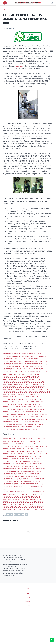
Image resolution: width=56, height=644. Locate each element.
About (28, 625)
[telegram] (19, 547)
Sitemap (28, 630)
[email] (27, 547)
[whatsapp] (15, 547)
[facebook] (8, 547)
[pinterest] (23, 547)
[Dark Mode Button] (52, 3)
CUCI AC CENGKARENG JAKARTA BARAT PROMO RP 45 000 (27, 354)
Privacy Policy (28, 638)
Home (28, 621)
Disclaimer (28, 634)
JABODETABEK (20, 66)
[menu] (5, 3)
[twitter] (12, 547)
